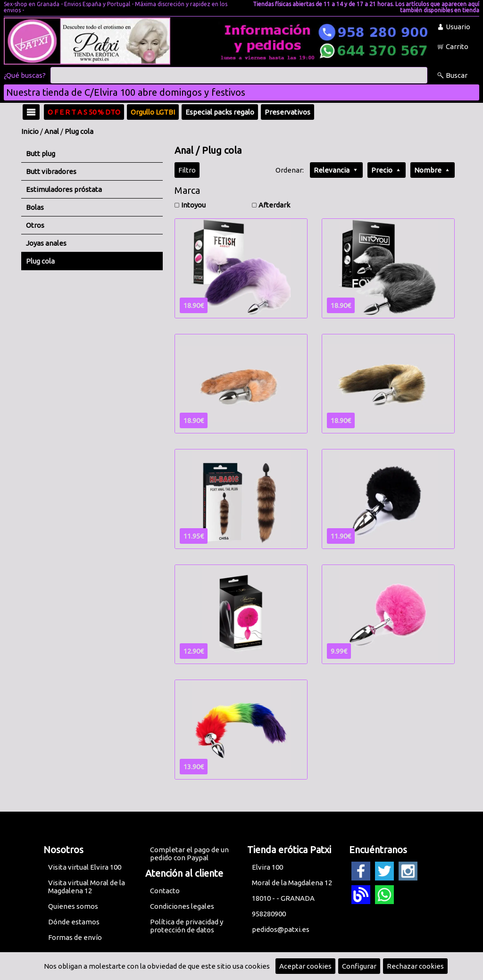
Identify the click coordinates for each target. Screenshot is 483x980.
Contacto (165, 891)
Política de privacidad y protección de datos (187, 926)
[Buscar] (239, 75)
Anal (52, 131)
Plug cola (79, 131)
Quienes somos (73, 906)
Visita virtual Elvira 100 (85, 867)
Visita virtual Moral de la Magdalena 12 (87, 887)
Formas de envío (75, 937)
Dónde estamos (74, 922)
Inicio (30, 131)
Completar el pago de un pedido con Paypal (189, 854)
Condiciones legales (182, 906)
